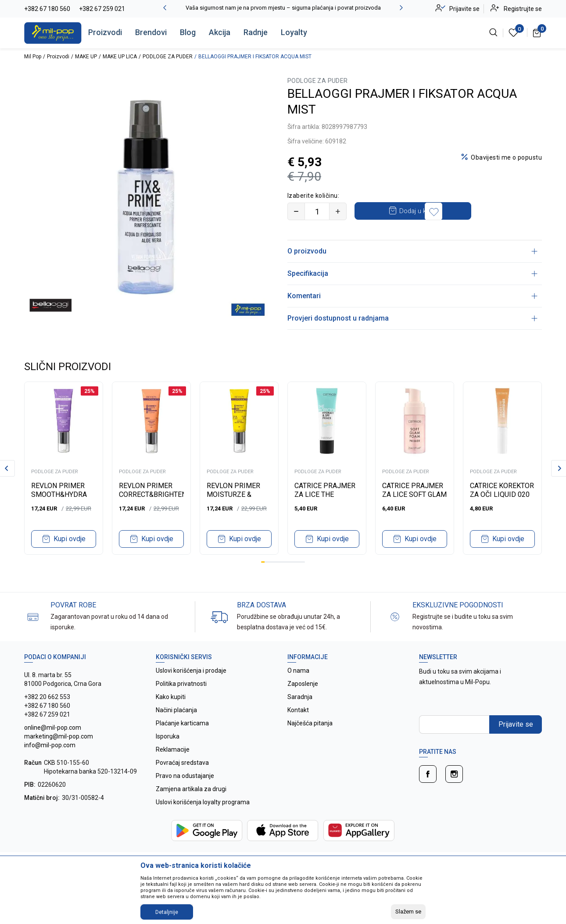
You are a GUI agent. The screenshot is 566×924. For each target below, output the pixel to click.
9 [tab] (292, 562)
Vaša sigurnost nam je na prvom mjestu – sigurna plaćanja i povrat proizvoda (283, 8)
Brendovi (151, 32)
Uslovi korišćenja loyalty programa (203, 802)
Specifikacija (412, 273)
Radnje (256, 32)
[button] (495, 211)
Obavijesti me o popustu (506, 157)
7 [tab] (285, 562)
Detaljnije (167, 912)
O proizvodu (412, 251)
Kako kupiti (171, 697)
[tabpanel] (64, 468)
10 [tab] (296, 562)
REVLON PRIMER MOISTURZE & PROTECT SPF (233, 494)
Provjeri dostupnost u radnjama (412, 318)
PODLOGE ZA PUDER (168, 57)
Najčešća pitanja (310, 723)
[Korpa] (537, 32)
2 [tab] (266, 562)
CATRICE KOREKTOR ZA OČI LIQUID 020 (502, 490)
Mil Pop (33, 57)
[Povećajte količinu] (338, 211)
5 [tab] (277, 562)
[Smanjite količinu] (296, 211)
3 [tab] (270, 562)
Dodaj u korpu (424, 211)
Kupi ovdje (70, 539)
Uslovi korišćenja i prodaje (191, 671)
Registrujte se (523, 9)
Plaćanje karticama (182, 723)
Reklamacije (173, 749)
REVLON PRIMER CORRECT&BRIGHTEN (151, 490)
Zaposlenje (303, 684)
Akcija (220, 32)
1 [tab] (263, 562)
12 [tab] (303, 562)
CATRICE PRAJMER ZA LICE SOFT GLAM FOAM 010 (414, 494)
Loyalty (294, 32)
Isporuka (168, 736)
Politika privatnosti (181, 684)
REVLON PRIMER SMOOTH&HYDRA (59, 490)
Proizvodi (105, 32)
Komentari (412, 296)
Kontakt (298, 710)
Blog (188, 32)
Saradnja (300, 697)
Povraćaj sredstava (182, 763)
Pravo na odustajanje (185, 776)
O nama (298, 671)
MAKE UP (86, 57)
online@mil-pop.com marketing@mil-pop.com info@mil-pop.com (59, 736)
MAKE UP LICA (120, 57)
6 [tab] (281, 562)
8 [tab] (288, 562)
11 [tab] (299, 562)
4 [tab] (274, 562)
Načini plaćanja (176, 710)
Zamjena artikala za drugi (191, 789)
